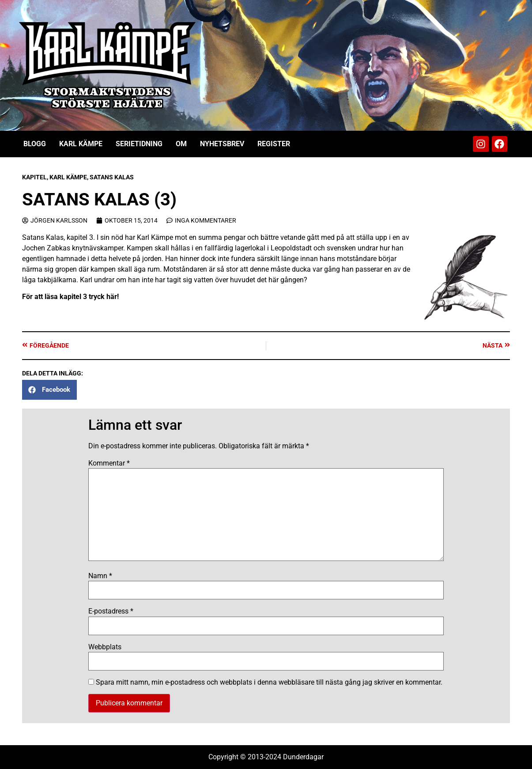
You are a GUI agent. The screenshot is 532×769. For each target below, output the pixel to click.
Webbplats (105, 647)
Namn (100, 576)
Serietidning (139, 144)
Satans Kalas (112, 177)
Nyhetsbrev (222, 144)
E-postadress (111, 611)
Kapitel (34, 177)
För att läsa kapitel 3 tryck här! (70, 297)
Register (274, 144)
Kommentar (109, 463)
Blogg (35, 144)
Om (181, 144)
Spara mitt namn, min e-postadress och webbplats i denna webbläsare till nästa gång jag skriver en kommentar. (269, 682)
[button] (49, 390)
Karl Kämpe (81, 144)
